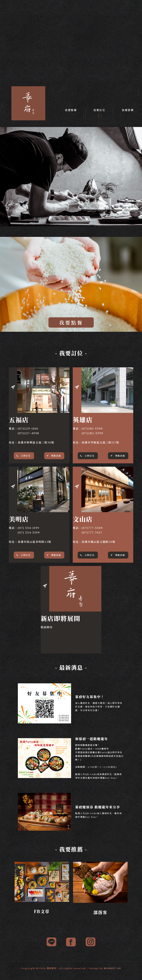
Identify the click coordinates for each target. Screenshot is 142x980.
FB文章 (42, 911)
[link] (42, 882)
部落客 (100, 912)
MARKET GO (112, 968)
